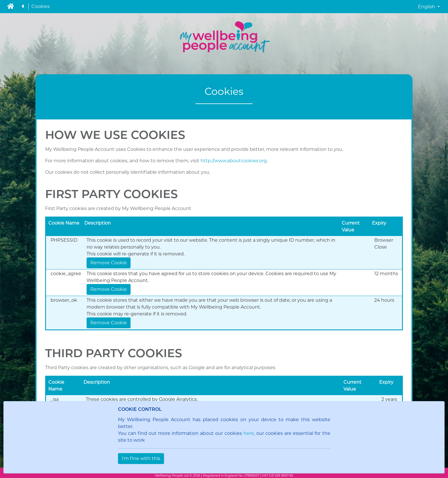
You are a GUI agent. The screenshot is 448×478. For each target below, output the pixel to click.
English (427, 7)
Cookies (41, 6)
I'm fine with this (141, 458)
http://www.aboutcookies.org (234, 161)
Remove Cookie (109, 263)
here (249, 433)
